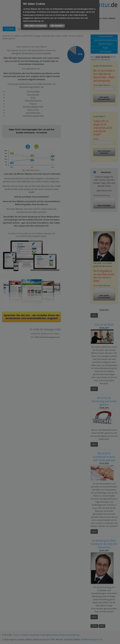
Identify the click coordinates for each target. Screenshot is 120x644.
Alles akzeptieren (57, 26)
